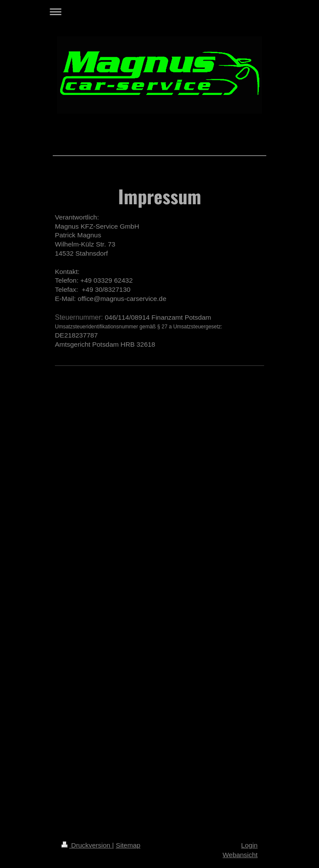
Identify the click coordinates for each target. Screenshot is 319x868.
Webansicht (240, 855)
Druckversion (87, 845)
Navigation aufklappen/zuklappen (159, 12)
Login (249, 845)
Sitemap (128, 845)
